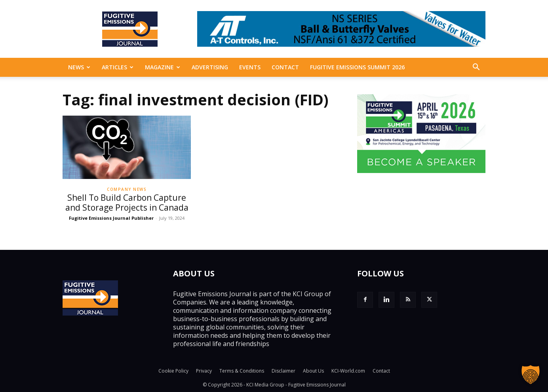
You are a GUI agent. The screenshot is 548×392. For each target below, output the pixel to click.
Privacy (204, 371)
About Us (313, 371)
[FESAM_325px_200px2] (421, 171)
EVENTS (250, 67)
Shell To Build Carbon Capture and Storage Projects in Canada (127, 203)
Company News (127, 189)
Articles (118, 67)
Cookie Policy (173, 371)
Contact (285, 67)
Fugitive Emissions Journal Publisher (111, 218)
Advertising (210, 67)
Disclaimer (284, 371)
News (79, 67)
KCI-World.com (348, 371)
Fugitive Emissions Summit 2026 (357, 67)
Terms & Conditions (242, 371)
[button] (476, 68)
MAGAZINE (163, 67)
